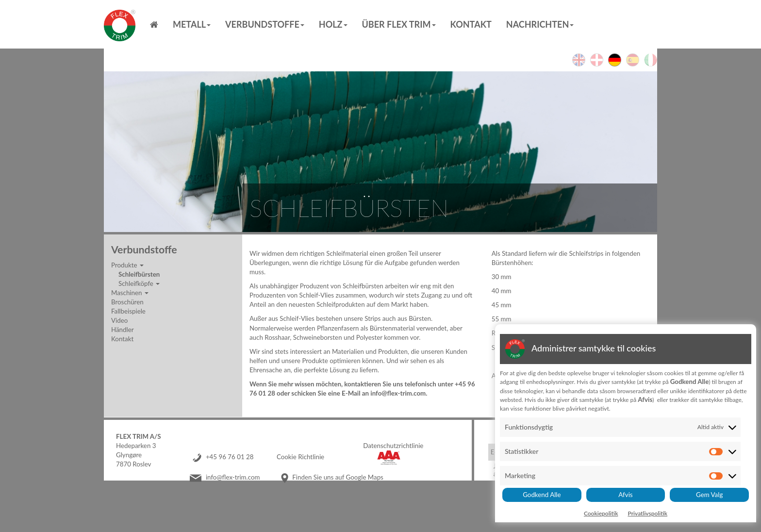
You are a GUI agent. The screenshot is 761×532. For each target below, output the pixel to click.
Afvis (625, 495)
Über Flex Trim (399, 24)
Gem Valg (709, 495)
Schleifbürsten (139, 274)
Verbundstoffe (265, 24)
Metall (192, 24)
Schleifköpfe (139, 283)
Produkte (127, 265)
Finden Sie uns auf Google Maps (338, 477)
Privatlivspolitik (647, 513)
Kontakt (471, 24)
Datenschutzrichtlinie (393, 446)
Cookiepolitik (601, 513)
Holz (333, 24)
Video (119, 320)
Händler (123, 330)
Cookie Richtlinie (300, 457)
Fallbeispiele (128, 311)
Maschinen (130, 293)
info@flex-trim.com (233, 477)
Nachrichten (540, 24)
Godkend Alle (542, 495)
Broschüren (127, 302)
